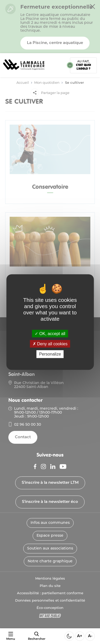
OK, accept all (50, 334)
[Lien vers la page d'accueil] (24, 72)
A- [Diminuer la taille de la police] (90, 636)
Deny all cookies (50, 344)
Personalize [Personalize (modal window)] (50, 354)
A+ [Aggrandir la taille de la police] (80, 636)
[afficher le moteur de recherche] (37, 636)
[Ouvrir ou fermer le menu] (11, 636)
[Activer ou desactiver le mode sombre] (69, 636)
